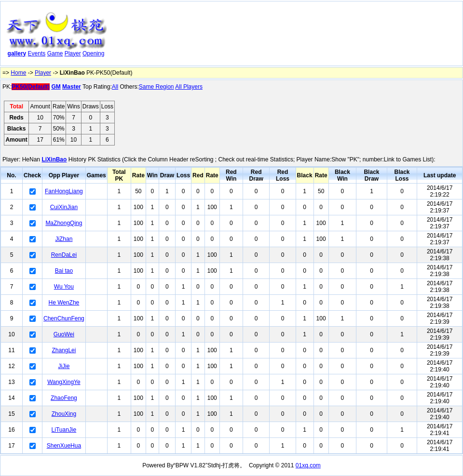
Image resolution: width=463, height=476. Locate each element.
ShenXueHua (64, 446)
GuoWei (64, 334)
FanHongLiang (64, 191)
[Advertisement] (146, 35)
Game (55, 53)
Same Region (157, 87)
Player (73, 53)
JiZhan (64, 239)
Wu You (64, 287)
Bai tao (64, 271)
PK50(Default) (31, 87)
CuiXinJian (64, 207)
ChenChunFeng (64, 318)
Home (18, 73)
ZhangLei (64, 350)
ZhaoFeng (64, 398)
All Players (189, 87)
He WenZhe (64, 303)
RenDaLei (64, 255)
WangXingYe (64, 382)
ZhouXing (64, 414)
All (115, 87)
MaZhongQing (64, 223)
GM (56, 87)
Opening (93, 53)
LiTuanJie (64, 430)
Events (37, 53)
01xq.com (308, 465)
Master (72, 87)
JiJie (64, 366)
